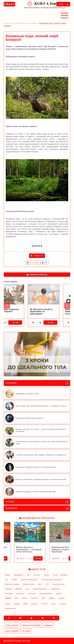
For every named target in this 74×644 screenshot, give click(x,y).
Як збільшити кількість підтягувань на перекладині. (52, 312)
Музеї (27, 589)
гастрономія (32, 594)
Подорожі (48, 625)
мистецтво (34, 598)
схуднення (34, 604)
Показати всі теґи (11, 608)
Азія (6, 580)
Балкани (14, 580)
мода (43, 598)
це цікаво (63, 604)
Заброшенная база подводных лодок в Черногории (50, 549)
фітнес (54, 604)
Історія (55, 575)
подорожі (62, 598)
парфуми (52, 598)
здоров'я (8, 598)
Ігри (28, 575)
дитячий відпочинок (46, 594)
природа (17, 604)
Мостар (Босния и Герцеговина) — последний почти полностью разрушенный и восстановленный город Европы (18, 553)
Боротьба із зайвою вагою (29, 580)
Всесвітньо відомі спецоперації (52, 580)
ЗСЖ (47, 584)
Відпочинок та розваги (28, 23)
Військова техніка (29, 584)
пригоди (8, 604)
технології (45, 604)
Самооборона (55, 589)
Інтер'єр (46, 575)
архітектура (20, 594)
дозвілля (59, 594)
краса (16, 598)
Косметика (9, 589)
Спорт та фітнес (12, 625)
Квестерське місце (59, 584)
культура (24, 598)
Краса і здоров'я (12, 631)
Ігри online (37, 575)
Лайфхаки (18, 589)
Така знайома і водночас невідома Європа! (18, 310)
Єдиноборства (19, 575)
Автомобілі (64, 575)
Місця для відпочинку (40, 589)
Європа (8, 575)
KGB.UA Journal (10, 23)
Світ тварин (9, 594)
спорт (25, 604)
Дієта (40, 584)
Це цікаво (26, 631)
